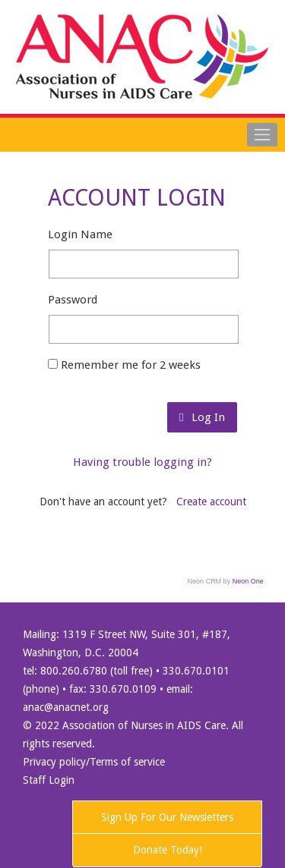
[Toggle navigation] (262, 134)
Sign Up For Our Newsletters (167, 817)
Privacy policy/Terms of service (94, 762)
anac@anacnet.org (66, 707)
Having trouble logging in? (142, 462)
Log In (202, 417)
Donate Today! (168, 850)
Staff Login (49, 780)
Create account (211, 502)
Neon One (248, 581)
